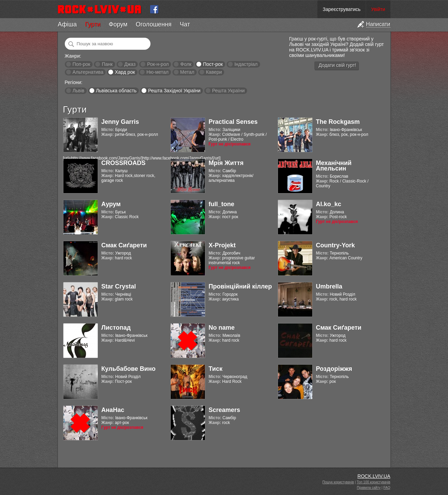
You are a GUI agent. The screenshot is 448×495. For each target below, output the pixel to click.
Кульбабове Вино (129, 369)
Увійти (378, 9)
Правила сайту (369, 488)
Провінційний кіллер (240, 286)
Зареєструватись (341, 9)
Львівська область (116, 91)
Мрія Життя (226, 163)
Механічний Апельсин (334, 166)
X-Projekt (222, 245)
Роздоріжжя (334, 369)
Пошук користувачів (338, 482)
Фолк (186, 64)
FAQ (387, 488)
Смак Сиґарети (124, 245)
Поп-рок (81, 64)
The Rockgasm (338, 122)
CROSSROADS (124, 163)
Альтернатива (88, 72)
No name (222, 328)
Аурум (111, 204)
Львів (78, 91)
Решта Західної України (174, 91)
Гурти (93, 24)
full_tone (222, 204)
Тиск (216, 369)
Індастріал (246, 64)
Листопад (116, 328)
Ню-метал (157, 72)
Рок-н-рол (158, 64)
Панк (107, 64)
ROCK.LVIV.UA (374, 476)
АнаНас (113, 410)
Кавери (214, 72)
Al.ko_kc (329, 204)
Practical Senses (233, 122)
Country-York (336, 245)
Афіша (67, 24)
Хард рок (125, 72)
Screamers (225, 410)
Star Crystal (119, 286)
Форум (118, 24)
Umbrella (329, 286)
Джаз (130, 64)
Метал (187, 72)
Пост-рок (213, 64)
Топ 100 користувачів (374, 482)
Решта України (228, 91)
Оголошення (154, 24)
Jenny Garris (120, 122)
